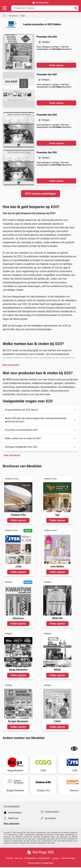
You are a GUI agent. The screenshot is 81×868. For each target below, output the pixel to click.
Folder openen (56, 65)
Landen (56, 858)
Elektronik (11, 818)
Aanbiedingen (13, 813)
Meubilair (13, 16)
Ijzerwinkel (48, 818)
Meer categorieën (12, 824)
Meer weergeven (11, 365)
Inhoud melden (68, 858)
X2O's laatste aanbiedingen (40, 194)
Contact (9, 858)
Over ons (19, 858)
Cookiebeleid (30, 858)
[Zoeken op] (76, 8)
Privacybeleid (44, 858)
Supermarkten (50, 812)
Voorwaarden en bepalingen (41, 863)
